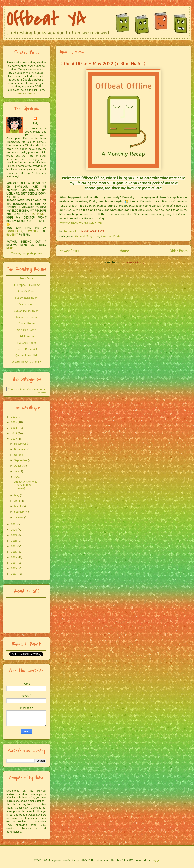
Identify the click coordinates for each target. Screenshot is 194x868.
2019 (14, 535)
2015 (14, 557)
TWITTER (33, 231)
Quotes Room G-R (26, 355)
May (17, 495)
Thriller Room (27, 323)
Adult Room (27, 336)
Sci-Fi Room (27, 304)
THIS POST (36, 214)
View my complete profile (26, 253)
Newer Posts (69, 251)
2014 (14, 563)
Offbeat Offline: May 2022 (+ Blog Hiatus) (102, 63)
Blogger (156, 860)
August (18, 466)
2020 (14, 530)
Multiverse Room (26, 317)
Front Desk (26, 278)
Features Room (27, 342)
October (19, 455)
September (21, 460)
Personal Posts (111, 236)
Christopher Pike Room (26, 285)
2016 (14, 552)
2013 (14, 568)
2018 (14, 541)
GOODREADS (14, 231)
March (18, 506)
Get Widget (42, 392)
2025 (14, 422)
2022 (14, 439)
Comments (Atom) (132, 262)
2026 (14, 417)
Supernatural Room (27, 298)
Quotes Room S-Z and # (27, 362)
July (16, 471)
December (20, 444)
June (17, 477)
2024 (14, 428)
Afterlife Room (26, 291)
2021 (14, 524)
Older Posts (179, 251)
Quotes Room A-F (27, 349)
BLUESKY (12, 235)
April (17, 501)
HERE (9, 248)
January (19, 517)
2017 (14, 546)
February (19, 512)
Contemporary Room (27, 310)
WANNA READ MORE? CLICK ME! (81, 222)
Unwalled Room (27, 330)
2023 (14, 433)
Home (124, 251)
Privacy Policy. (26, 93)
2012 (14, 574)
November (20, 449)
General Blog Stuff (87, 236)
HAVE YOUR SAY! (93, 231)
